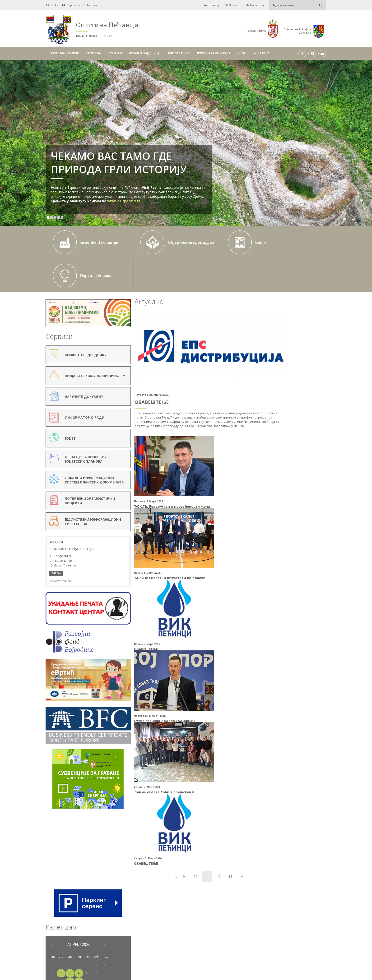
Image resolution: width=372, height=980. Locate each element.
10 (172, 626)
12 (195, 626)
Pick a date (171, 904)
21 (274, 364)
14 (274, 356)
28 (274, 372)
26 (318, 364)
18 (310, 356)
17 (301, 356)
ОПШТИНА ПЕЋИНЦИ (64, 53)
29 (283, 372)
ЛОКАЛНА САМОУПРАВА (214, 53)
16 (292, 356)
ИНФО (242, 53)
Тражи (246, 904)
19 (318, 356)
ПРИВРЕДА (94, 53)
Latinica (92, 5)
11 (310, 347)
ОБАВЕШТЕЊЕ (134, 362)
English (55, 5)
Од (119, 904)
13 (207, 626)
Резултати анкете (61, 542)
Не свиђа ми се (63, 527)
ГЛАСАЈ (56, 534)
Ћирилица (73, 5)
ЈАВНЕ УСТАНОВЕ (178, 53)
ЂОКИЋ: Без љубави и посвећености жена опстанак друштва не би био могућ (149, 467)
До (179, 904)
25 (310, 364)
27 (266, 372)
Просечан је (61, 522)
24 (301, 364)
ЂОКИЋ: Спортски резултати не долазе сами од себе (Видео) (216, 464)
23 (292, 364)
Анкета (56, 503)
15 (283, 356)
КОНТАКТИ (261, 53)
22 (283, 364)
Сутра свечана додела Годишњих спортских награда (219, 535)
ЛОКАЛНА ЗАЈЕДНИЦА (144, 53)
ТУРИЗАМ (115, 53)
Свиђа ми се (61, 517)
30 (292, 372)
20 (266, 364)
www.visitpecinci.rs (124, 201)
